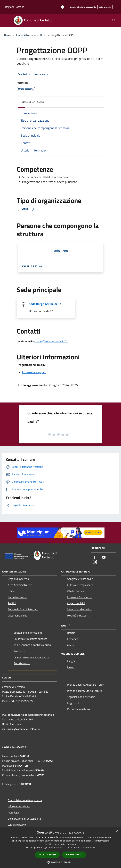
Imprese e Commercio (79, 597)
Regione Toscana (15, 7)
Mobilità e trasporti (78, 615)
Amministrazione (26, 35)
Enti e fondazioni (18, 597)
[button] (61, 862)
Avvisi (71, 645)
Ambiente (19, 651)
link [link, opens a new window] (93, 848)
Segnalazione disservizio (81, 697)
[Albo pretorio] (105, 7)
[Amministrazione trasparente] (83, 7)
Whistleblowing (17, 825)
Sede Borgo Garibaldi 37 (45, 304)
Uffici (43, 35)
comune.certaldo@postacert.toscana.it (31, 715)
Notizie (71, 633)
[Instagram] (95, 562)
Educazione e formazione (28, 633)
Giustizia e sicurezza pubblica (30, 639)
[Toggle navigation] (7, 20)
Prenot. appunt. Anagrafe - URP (85, 685)
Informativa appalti (34, 372)
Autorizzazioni (22, 663)
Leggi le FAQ (74, 703)
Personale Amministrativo (23, 609)
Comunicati (74, 639)
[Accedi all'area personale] (63, 7)
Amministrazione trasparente (25, 800)
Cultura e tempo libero (80, 585)
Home (7, 35)
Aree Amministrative (20, 585)
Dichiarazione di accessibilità (24, 819)
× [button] (117, 831)
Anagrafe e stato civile (80, 579)
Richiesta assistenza (79, 709)
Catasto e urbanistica (79, 609)
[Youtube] (104, 557)
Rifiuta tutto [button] (74, 854)
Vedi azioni (42, 74)
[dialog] (60, 848)
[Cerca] (114, 20)
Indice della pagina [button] (32, 102)
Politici (12, 603)
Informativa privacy (19, 806)
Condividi (25, 74)
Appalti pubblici (76, 603)
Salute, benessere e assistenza (31, 657)
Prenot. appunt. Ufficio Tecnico (84, 691)
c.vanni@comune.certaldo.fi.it (51, 341)
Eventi (71, 667)
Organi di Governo (18, 579)
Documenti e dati (18, 615)
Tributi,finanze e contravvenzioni (33, 645)
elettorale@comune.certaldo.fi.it (21, 729)
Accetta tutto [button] (47, 855)
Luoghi (71, 661)
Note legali (14, 812)
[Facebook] (95, 557)
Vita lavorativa (75, 591)
